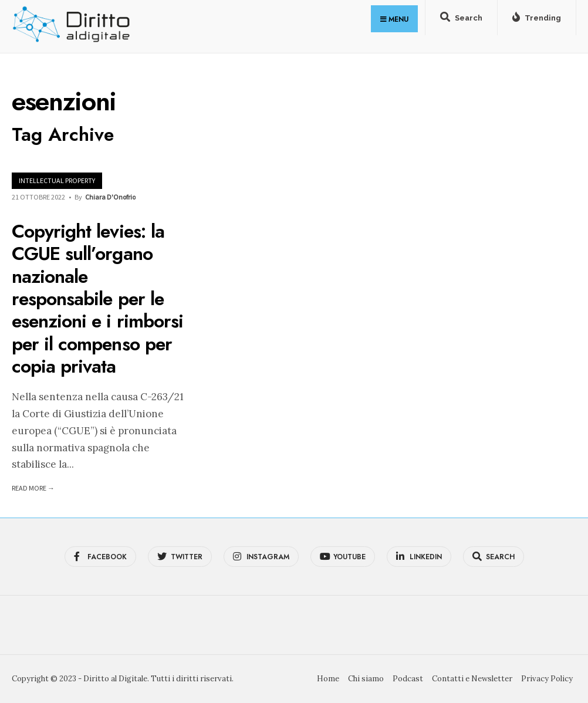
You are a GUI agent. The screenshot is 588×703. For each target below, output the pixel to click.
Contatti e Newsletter (472, 679)
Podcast (408, 679)
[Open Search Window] (461, 20)
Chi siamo (366, 679)
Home (328, 679)
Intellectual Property (57, 180)
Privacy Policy (547, 679)
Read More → (33, 488)
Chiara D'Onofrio (110, 197)
